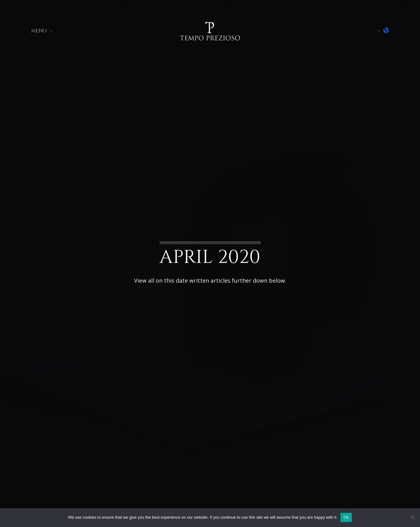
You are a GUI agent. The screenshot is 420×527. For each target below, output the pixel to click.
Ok (346, 517)
